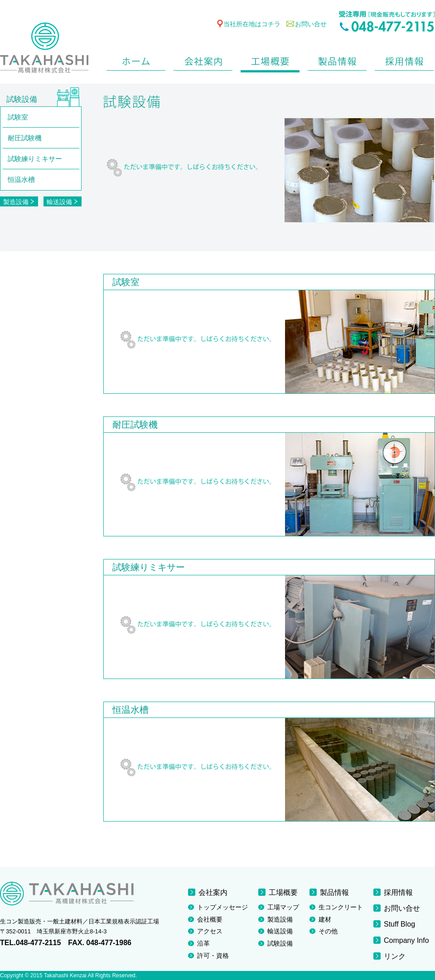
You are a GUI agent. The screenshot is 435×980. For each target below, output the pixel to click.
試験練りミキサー (35, 159)
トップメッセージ (222, 907)
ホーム (136, 60)
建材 (325, 919)
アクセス (210, 931)
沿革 (203, 943)
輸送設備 (62, 202)
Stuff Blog (399, 924)
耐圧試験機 (25, 138)
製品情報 (337, 60)
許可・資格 (213, 956)
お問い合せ (311, 24)
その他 (328, 931)
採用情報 (404, 60)
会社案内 (203, 60)
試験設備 (280, 943)
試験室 (18, 117)
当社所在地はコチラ (252, 24)
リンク (395, 956)
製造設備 (19, 202)
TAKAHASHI (44, 49)
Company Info (406, 940)
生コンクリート (341, 907)
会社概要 (210, 919)
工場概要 (270, 60)
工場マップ (283, 907)
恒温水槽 (21, 179)
